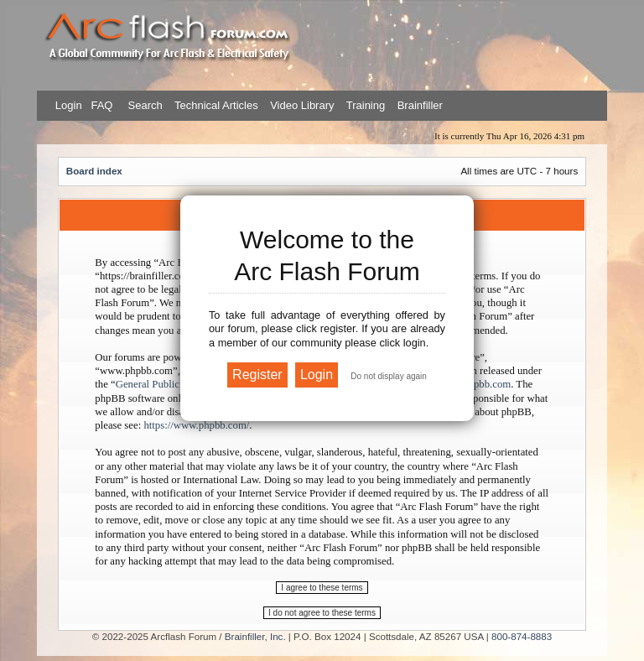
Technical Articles (216, 105)
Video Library (302, 105)
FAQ (101, 105)
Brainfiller (420, 105)
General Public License (166, 384)
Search (144, 105)
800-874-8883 (522, 636)
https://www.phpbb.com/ (196, 425)
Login (69, 105)
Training (366, 105)
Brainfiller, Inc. (255, 636)
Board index (94, 171)
